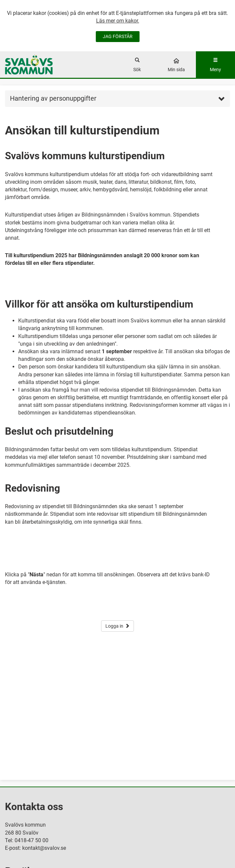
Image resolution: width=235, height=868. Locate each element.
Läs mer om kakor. (118, 21)
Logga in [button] (117, 626)
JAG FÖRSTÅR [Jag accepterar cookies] (118, 36)
